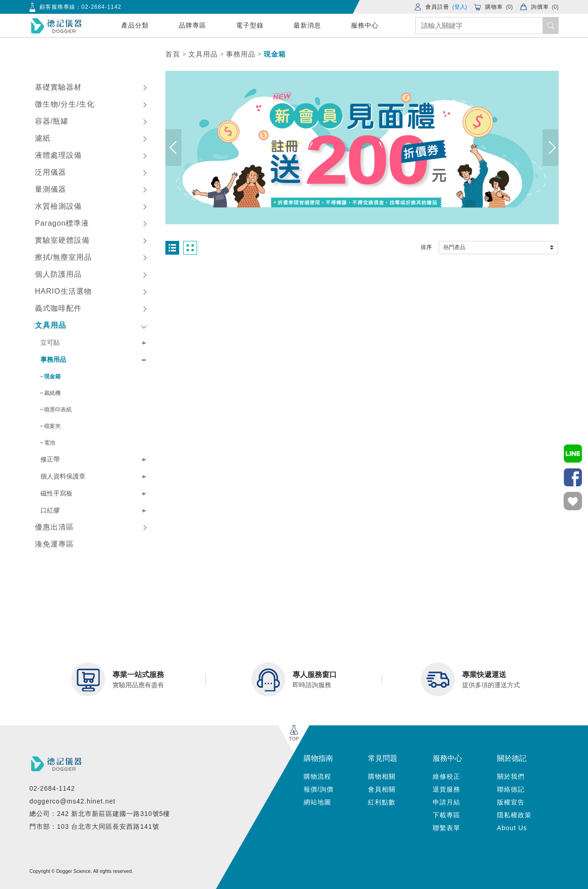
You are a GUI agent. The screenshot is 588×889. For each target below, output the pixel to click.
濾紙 (43, 138)
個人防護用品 (58, 274)
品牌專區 (192, 25)
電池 (50, 443)
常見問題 (383, 758)
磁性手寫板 (57, 493)
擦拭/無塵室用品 (63, 257)
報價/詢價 (319, 789)
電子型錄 (250, 25)
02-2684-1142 (101, 7)
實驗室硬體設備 (62, 240)
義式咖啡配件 (58, 308)
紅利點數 (382, 802)
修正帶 (50, 459)
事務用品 (241, 54)
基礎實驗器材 (58, 87)
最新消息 (307, 25)
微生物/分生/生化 (65, 104)
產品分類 (135, 25)
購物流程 (317, 776)
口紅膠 (50, 510)
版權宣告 (511, 802)
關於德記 (512, 758)
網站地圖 (317, 802)
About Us (512, 828)
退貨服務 (447, 789)
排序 (426, 247)
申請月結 (447, 802)
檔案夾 (52, 426)
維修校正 (447, 776)
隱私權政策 (514, 815)
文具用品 (203, 54)
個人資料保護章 (63, 476)
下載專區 (447, 815)
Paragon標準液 (62, 223)
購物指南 (318, 758)
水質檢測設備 (58, 206)
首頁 (173, 54)
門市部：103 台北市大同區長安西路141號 (94, 826)
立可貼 (50, 342)
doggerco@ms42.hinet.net (72, 801)
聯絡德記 (511, 789)
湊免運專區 (54, 544)
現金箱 (275, 54)
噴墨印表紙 (58, 410)
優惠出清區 (54, 527)
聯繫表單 (447, 828)
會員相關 (382, 789)
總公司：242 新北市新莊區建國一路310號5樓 (100, 814)
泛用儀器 (51, 172)
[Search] (487, 26)
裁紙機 (52, 393)
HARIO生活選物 (63, 291)
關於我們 (511, 776)
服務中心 (365, 25)
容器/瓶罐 (52, 121)
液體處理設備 (58, 155)
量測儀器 (51, 189)
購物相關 (382, 776)
